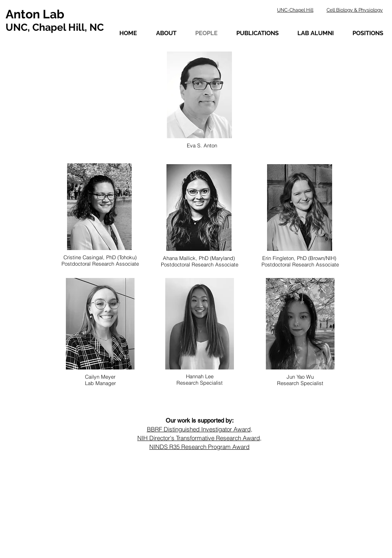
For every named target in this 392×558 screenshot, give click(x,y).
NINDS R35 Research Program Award (199, 447)
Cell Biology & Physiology (355, 10)
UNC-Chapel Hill (295, 10)
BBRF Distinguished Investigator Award (199, 429)
